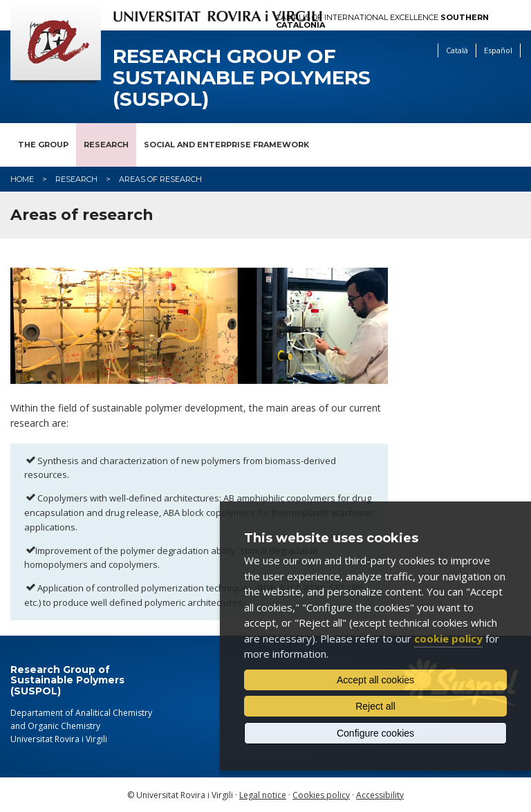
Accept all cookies (375, 680)
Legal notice (263, 795)
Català (457, 50)
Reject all (375, 706)
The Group (43, 145)
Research (106, 145)
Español (498, 50)
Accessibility (380, 795)
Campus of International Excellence (382, 21)
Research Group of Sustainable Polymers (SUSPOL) (242, 77)
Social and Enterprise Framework (226, 145)
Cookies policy (321, 795)
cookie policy (448, 638)
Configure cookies (375, 733)
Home (22, 179)
